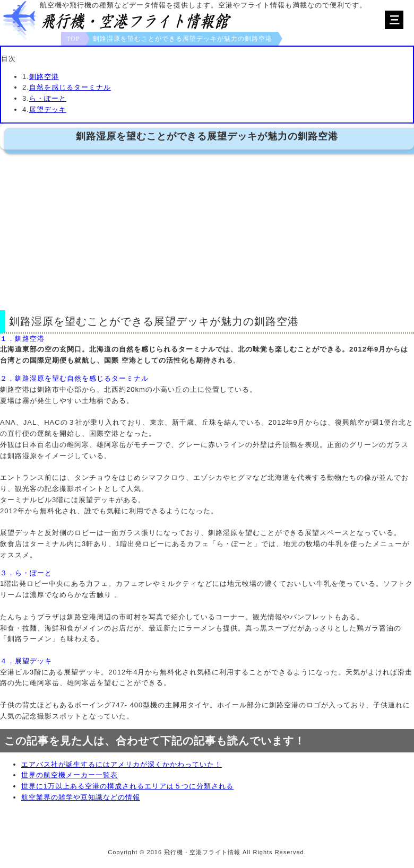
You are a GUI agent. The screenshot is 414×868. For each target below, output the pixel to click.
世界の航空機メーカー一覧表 (70, 775)
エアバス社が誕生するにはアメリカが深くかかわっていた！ (122, 764)
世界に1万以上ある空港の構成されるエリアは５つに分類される (127, 786)
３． (7, 573)
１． (7, 339)
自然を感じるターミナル (70, 87)
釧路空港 (44, 77)
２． (7, 378)
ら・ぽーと (48, 98)
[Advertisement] (207, 229)
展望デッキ (48, 109)
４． (7, 661)
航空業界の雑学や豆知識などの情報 (81, 797)
